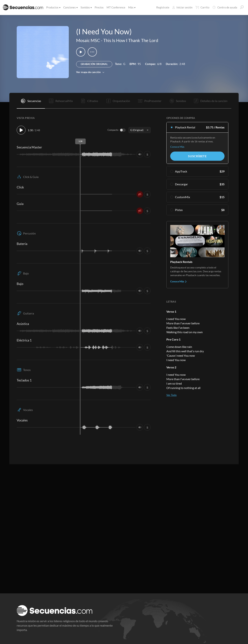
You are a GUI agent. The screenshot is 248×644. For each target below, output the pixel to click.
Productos (53, 7)
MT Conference (116, 7)
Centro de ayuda (225, 7)
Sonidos (86, 7)
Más (132, 7)
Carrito (202, 7)
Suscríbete (197, 156)
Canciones (70, 7)
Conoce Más (177, 147)
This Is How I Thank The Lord (131, 40)
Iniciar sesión (182, 7)
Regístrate (163, 7)
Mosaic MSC (88, 40)
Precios (99, 7)
